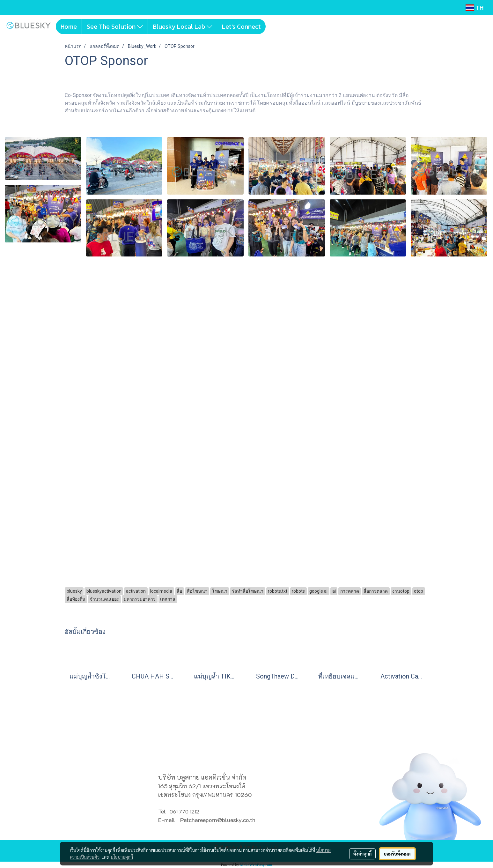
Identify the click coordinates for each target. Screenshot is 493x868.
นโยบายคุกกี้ (122, 857)
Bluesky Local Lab (183, 26)
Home (69, 26)
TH (475, 8)
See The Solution (115, 26)
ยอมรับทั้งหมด (397, 854)
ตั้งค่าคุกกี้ (362, 854)
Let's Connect (241, 26)
